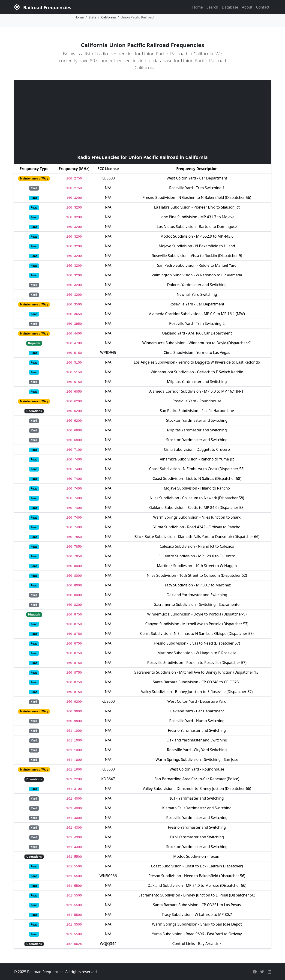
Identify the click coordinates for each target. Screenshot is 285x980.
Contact (263, 7)
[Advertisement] (143, 117)
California (109, 17)
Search (212, 7)
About (247, 7)
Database (230, 7)
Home (198, 7)
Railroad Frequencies (43, 7)
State (93, 17)
